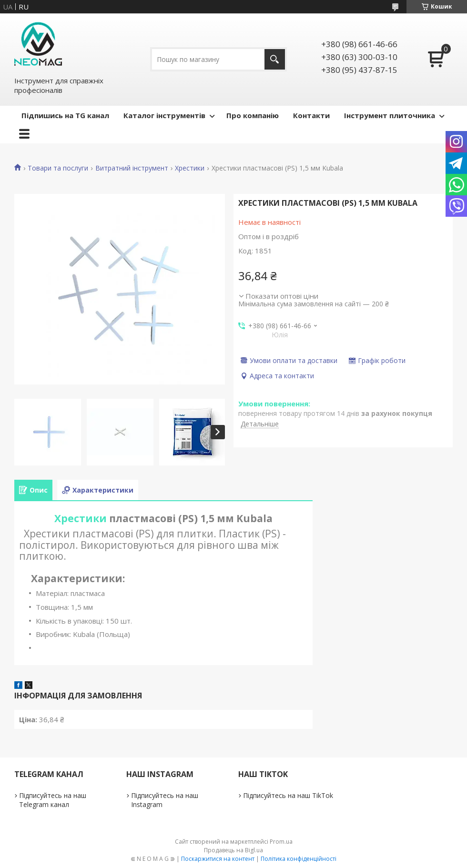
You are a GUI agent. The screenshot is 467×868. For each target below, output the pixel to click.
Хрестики (190, 168)
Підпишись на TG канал (65, 115)
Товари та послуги (58, 168)
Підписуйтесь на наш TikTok (288, 795)
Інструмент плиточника (390, 115)
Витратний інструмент (132, 168)
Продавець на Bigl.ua (233, 850)
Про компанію (253, 115)
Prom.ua (281, 842)
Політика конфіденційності (299, 859)
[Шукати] (275, 59)
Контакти (311, 115)
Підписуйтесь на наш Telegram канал (53, 800)
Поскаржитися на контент (218, 859)
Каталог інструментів (164, 115)
